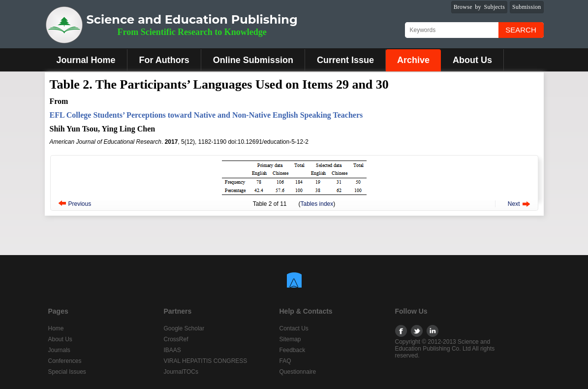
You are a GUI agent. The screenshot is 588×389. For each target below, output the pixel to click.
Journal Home (86, 60)
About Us (472, 60)
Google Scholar (184, 328)
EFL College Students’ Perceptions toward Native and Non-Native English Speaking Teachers (206, 115)
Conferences (65, 361)
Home (56, 328)
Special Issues (67, 372)
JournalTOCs (181, 372)
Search (521, 30)
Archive (413, 60)
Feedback (293, 350)
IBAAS (172, 350)
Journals (59, 350)
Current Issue (345, 60)
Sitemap (290, 339)
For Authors (164, 60)
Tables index (317, 204)
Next (514, 204)
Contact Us (294, 328)
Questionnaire (298, 372)
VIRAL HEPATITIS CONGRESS (206, 361)
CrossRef (176, 339)
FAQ (285, 361)
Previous (80, 204)
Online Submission (253, 60)
